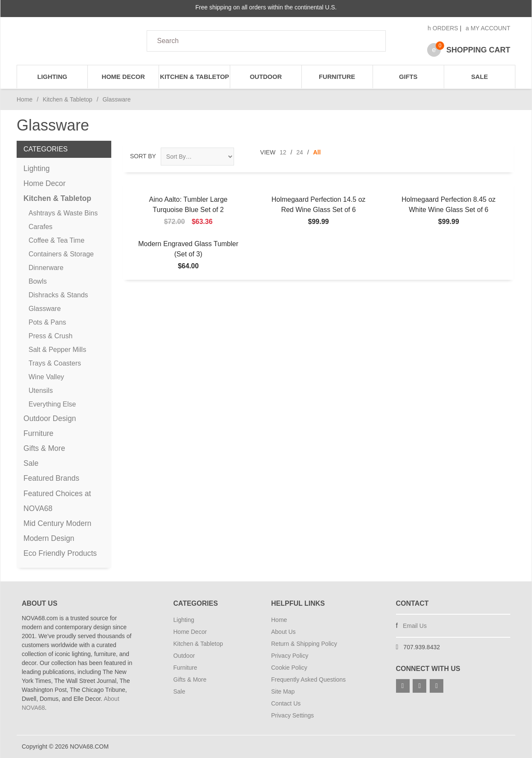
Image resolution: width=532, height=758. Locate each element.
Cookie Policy (289, 668)
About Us (283, 632)
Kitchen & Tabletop (194, 77)
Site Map (283, 691)
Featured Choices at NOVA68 (57, 501)
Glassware (45, 309)
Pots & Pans (47, 322)
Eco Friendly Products (60, 553)
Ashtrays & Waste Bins (63, 213)
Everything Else (52, 404)
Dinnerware (46, 268)
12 (283, 152)
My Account (488, 28)
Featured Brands (51, 478)
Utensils (41, 391)
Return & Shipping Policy (304, 644)
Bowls (38, 281)
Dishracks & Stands (58, 295)
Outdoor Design (50, 418)
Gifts (408, 77)
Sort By (143, 156)
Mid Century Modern (57, 523)
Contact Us (286, 703)
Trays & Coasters (55, 363)
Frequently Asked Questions (308, 680)
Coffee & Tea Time (56, 240)
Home (25, 99)
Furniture (337, 77)
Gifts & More (44, 448)
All (317, 152)
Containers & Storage (61, 254)
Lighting (52, 77)
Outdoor (266, 77)
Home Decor (123, 77)
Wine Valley (46, 377)
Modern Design (49, 538)
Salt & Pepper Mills (57, 350)
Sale (479, 77)
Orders (443, 28)
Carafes (40, 227)
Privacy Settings (292, 715)
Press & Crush (51, 336)
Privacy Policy (290, 656)
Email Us (415, 626)
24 (300, 152)
